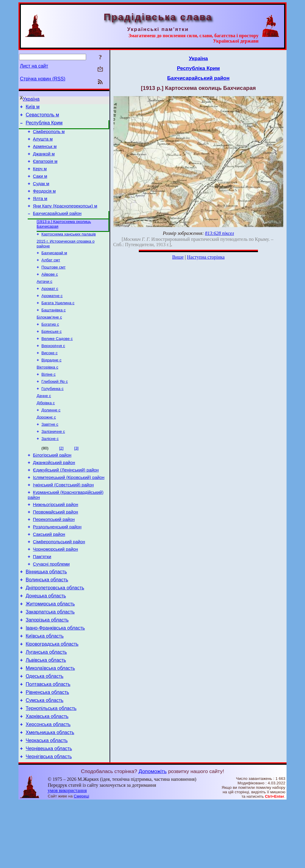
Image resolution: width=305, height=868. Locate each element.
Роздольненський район (57, 567)
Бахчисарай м (54, 269)
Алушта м (43, 143)
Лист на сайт (34, 66)
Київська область (45, 689)
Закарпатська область (50, 662)
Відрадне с (51, 385)
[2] (61, 479)
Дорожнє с (46, 447)
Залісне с (50, 470)
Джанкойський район (54, 496)
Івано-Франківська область (55, 680)
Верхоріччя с (53, 369)
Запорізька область (47, 671)
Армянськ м (45, 152)
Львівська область (46, 715)
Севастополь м (42, 117)
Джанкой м (44, 160)
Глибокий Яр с (55, 408)
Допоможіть (152, 837)
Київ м (33, 108)
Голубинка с (52, 416)
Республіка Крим (44, 125)
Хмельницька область (50, 796)
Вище (178, 257)
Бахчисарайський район (57, 227)
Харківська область (47, 778)
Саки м (40, 185)
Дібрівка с (46, 431)
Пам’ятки (42, 600)
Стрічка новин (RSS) (43, 79)
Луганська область (46, 707)
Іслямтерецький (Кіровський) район (69, 512)
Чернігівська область (49, 823)
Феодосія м (45, 202)
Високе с (49, 377)
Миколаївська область (50, 724)
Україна (31, 99)
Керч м (40, 177)
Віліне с (49, 400)
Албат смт (51, 276)
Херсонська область (48, 787)
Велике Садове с (57, 362)
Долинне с (51, 439)
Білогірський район (52, 487)
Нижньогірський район (56, 542)
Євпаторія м (45, 168)
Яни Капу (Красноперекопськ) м (65, 218)
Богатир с (50, 346)
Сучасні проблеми (51, 609)
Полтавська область (48, 742)
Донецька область (46, 644)
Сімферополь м (49, 135)
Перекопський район (54, 559)
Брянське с (52, 354)
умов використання (67, 857)
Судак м (41, 193)
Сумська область (45, 760)
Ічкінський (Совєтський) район (63, 521)
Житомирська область (50, 653)
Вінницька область (46, 617)
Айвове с (50, 292)
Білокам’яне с (49, 338)
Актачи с (45, 300)
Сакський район (49, 575)
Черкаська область (47, 805)
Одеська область (45, 733)
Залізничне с (53, 462)
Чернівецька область (49, 814)
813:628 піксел (219, 233)
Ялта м (40, 210)
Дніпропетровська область (55, 635)
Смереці (82, 862)
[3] (76, 479)
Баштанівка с (54, 331)
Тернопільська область (51, 769)
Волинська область (47, 626)
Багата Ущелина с (58, 323)
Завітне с (50, 454)
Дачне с (44, 423)
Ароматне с (52, 315)
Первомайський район (56, 550)
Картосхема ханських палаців (69, 249)
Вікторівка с (48, 392)
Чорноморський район (56, 592)
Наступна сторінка (206, 257)
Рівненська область (47, 751)
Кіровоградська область (52, 698)
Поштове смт (53, 284)
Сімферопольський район (59, 584)
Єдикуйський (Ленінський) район (66, 504)
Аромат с (50, 307)
